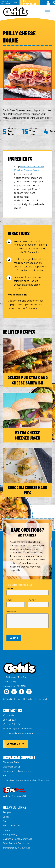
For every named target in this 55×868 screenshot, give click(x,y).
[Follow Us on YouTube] (7, 692)
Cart (5, 821)
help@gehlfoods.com (21, 729)
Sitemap (7, 830)
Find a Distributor (30, 3)
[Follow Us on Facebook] (21, 692)
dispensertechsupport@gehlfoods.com (30, 780)
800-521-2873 (10, 720)
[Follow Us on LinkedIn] (14, 692)
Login (6, 817)
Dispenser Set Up (12, 767)
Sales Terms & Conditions (16, 843)
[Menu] (48, 12)
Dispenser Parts (11, 762)
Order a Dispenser (6, 3)
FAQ (15, 3)
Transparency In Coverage (17, 848)
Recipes (7, 812)
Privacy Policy (10, 834)
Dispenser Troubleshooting (17, 771)
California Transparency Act (17, 839)
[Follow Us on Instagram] (29, 692)
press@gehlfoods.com (21, 733)
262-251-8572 (10, 715)
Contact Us (13, 744)
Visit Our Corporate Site (15, 796)
